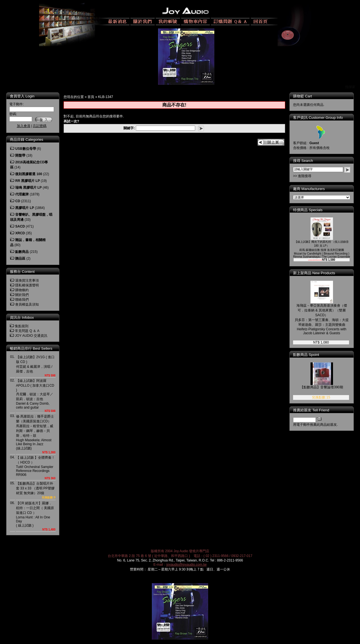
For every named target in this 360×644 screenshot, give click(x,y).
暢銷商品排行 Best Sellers (31, 348)
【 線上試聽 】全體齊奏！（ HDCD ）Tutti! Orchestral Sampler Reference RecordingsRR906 (36, 466)
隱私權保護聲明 (27, 285)
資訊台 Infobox (22, 317)
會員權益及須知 (27, 304)
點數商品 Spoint (310, 355)
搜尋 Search (307, 161)
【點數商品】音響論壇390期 (325, 387)
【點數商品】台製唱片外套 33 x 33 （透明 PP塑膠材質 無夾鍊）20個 (35, 488)
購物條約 (22, 290)
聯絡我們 (22, 300)
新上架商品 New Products (318, 273)
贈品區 (20, 259)
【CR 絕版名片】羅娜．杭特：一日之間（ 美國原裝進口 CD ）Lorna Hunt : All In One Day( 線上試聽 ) (35, 514)
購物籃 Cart (306, 96)
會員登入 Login (22, 96)
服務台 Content (22, 272)
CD (18, 201)
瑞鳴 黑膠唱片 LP (28, 188)
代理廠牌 (22, 194)
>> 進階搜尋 (306, 176)
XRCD (20, 233)
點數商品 (22, 252)
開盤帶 (20, 155)
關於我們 (22, 295)
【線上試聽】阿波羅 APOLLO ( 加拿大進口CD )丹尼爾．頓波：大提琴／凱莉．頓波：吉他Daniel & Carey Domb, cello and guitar (35, 394)
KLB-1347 (106, 97)
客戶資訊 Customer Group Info (322, 118)
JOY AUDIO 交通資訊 (31, 336)
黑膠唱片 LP (25, 208)
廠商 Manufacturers (313, 189)
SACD (20, 226)
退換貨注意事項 (27, 280)
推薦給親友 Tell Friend (315, 410)
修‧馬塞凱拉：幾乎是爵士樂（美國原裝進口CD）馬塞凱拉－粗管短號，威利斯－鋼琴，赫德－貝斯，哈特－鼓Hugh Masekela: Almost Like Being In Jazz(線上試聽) (35, 432)
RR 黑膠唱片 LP (27, 181)
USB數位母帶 (25, 149)
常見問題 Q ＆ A (27, 331)
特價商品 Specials (312, 210)
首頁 (91, 97)
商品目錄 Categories (26, 140)
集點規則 (22, 326)
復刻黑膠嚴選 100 (29, 174)
